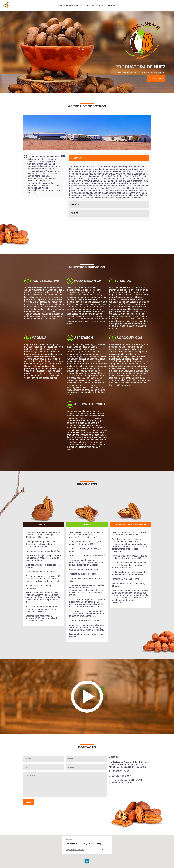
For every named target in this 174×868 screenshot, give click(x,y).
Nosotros (74, 5)
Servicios (89, 5)
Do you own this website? (75, 850)
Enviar (29, 802)
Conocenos (156, 79)
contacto (113, 5)
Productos (101, 5)
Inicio (59, 5)
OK (103, 850)
